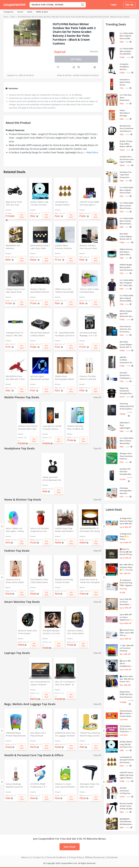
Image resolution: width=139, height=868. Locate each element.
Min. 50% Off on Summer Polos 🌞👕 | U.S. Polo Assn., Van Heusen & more (126, 567)
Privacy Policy (76, 857)
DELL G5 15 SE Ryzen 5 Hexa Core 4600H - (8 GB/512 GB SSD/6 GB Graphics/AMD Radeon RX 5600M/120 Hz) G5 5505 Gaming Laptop (65, 683)
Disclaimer (112, 857)
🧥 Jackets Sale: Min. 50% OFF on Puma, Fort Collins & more (127, 679)
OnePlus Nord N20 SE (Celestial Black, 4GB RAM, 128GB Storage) (28, 428)
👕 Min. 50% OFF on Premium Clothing (127, 648)
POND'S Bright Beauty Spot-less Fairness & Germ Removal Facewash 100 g (126, 267)
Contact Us (38, 857)
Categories (8, 12)
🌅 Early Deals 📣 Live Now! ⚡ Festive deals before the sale (126, 714)
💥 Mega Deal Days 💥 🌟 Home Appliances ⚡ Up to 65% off (126, 537)
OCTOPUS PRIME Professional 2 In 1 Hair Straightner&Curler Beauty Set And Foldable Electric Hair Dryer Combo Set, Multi (40, 786)
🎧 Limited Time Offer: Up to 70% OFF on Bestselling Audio (127, 633)
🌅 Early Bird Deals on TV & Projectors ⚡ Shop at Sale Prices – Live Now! (126, 729)
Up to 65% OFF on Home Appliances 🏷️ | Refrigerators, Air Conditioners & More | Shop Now (126, 617)
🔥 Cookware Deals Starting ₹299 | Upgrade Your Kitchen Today (126, 583)
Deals (30, 12)
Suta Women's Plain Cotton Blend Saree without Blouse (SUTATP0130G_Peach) (40, 581)
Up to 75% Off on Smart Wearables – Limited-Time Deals (126, 602)
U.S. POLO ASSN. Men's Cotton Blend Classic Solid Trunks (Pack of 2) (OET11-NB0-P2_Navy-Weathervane (127, 221)
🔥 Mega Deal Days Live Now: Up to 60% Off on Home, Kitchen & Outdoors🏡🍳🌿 (126, 521)
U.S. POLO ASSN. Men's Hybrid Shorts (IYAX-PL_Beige (127, 190)
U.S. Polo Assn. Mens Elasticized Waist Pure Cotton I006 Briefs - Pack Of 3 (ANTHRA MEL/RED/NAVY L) (126, 98)
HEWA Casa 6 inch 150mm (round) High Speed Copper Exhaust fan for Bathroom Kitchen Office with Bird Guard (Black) (64, 291)
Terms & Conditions (56, 857)
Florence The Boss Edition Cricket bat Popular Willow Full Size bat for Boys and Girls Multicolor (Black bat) (89, 378)
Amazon (94, 51)
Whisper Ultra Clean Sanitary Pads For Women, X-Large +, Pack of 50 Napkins (126, 456)
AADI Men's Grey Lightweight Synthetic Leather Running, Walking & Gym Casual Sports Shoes (126, 425)
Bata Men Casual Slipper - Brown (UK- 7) (126, 344)
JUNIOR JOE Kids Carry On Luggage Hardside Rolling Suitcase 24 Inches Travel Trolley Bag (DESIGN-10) (65, 735)
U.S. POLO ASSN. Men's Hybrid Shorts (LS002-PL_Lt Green (127, 298)
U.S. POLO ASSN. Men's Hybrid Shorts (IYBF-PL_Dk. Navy (127, 36)
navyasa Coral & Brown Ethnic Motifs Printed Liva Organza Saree (15, 581)
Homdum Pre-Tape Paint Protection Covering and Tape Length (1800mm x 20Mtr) (126, 175)
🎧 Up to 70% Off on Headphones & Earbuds (126, 664)
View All (97, 397)
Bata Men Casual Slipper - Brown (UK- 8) (126, 236)
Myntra (8, 587)
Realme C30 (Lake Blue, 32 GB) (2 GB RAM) (75, 428)
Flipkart (70, 434)
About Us (26, 857)
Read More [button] (93, 152)
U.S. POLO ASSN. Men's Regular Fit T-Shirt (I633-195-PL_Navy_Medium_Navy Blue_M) (127, 283)
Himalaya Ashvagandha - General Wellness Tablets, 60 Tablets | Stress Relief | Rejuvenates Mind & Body (126, 491)
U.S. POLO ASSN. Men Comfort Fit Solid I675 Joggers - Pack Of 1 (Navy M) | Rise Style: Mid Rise (127, 51)
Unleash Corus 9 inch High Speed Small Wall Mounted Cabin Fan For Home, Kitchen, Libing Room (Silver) (15, 291)
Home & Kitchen (64, 75)
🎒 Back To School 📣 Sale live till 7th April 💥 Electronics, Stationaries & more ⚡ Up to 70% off (127, 552)
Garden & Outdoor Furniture (86, 75)
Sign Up (129, 5)
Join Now (70, 847)
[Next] (104, 526)
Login (114, 5)
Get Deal (76, 59)
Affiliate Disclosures (95, 857)
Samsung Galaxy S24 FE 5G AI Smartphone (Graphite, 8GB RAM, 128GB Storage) (127, 406)
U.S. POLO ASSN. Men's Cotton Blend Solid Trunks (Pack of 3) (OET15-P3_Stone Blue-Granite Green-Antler (127, 441)
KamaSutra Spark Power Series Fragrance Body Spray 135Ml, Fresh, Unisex (126, 82)
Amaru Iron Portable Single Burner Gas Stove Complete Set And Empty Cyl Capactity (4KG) (40, 530)
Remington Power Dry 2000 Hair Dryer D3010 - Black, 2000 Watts (90, 786)
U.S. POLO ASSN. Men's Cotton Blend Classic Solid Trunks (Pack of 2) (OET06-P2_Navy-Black (127, 206)
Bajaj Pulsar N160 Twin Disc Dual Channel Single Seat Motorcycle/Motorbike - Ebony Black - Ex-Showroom (16, 204)
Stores (20, 12)
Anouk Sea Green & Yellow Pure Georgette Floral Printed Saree (90, 581)
